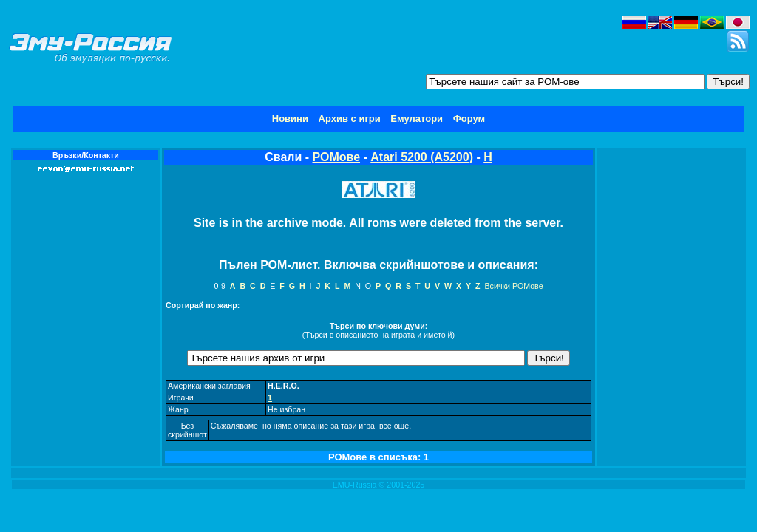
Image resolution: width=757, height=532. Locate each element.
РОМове (337, 157)
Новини (290, 119)
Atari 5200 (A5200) (422, 157)
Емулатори (417, 119)
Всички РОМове (514, 286)
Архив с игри (350, 119)
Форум (469, 119)
